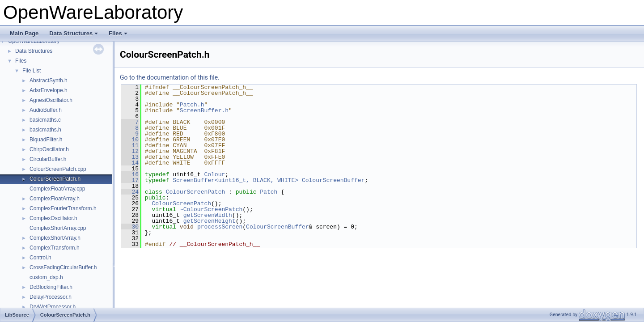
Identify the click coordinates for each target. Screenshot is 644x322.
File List (32, 71)
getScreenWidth (208, 215)
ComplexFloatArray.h (55, 199)
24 (130, 192)
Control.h (40, 258)
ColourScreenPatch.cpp (58, 169)
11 (130, 145)
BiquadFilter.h (46, 140)
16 (130, 174)
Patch (269, 192)
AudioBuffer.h (46, 110)
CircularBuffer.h (48, 159)
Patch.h (192, 105)
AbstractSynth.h (49, 80)
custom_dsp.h (46, 277)
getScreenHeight (210, 221)
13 (130, 157)
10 (130, 140)
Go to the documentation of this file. (170, 77)
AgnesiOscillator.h (51, 100)
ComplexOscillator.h (53, 218)
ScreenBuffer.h (204, 110)
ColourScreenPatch (196, 192)
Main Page (24, 33)
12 (130, 151)
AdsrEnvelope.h (49, 90)
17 (130, 180)
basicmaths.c (45, 120)
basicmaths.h (45, 130)
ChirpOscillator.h (49, 149)
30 (130, 227)
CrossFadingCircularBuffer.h (63, 267)
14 (130, 163)
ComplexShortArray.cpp (58, 228)
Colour (214, 174)
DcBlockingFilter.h (51, 287)
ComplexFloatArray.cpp (57, 189)
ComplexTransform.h (55, 248)
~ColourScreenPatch (211, 209)
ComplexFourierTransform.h (63, 208)
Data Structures (74, 33)
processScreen (220, 227)
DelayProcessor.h (51, 297)
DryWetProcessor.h (53, 307)
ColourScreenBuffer (333, 180)
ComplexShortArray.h (55, 238)
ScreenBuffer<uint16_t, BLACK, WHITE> (235, 180)
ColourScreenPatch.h (55, 179)
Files (118, 33)
